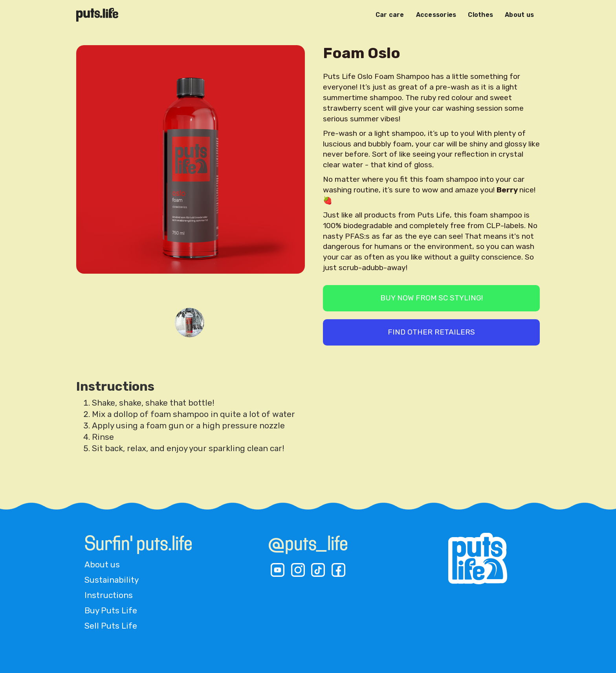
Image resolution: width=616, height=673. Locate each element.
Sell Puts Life (111, 626)
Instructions (109, 595)
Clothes (480, 15)
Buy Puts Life (111, 611)
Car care (390, 15)
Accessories (436, 15)
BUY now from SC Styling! (432, 298)
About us (519, 15)
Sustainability (112, 580)
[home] (97, 15)
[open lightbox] (191, 173)
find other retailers (431, 332)
